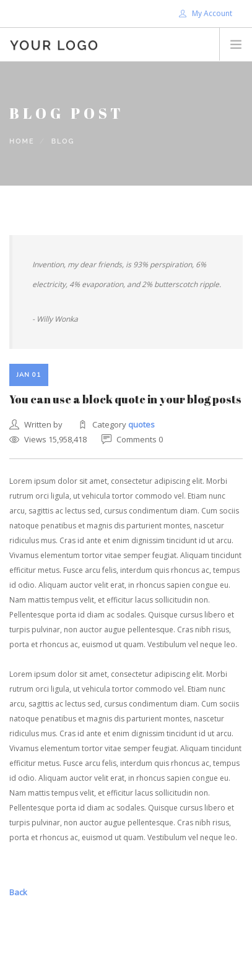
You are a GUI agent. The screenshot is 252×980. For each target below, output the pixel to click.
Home (22, 141)
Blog (63, 141)
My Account (206, 13)
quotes (141, 424)
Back (18, 892)
